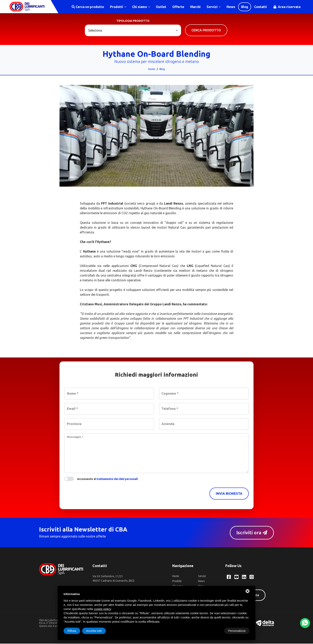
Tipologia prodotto (133, 21)
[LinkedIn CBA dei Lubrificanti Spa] (244, 577)
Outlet (161, 7)
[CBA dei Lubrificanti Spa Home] (28, 7)
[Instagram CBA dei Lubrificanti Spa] (252, 577)
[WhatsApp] (305, 623)
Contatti (261, 7)
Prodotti (118, 7)
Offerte (178, 7)
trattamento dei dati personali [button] (117, 479)
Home (152, 69)
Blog (245, 7)
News (231, 7)
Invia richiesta (229, 494)
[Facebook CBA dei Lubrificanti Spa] (229, 577)
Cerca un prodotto (88, 7)
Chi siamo (141, 7)
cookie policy (102, 609)
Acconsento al (107, 479)
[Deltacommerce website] (265, 623)
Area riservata (287, 7)
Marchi (195, 7)
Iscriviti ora (251, 533)
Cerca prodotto (206, 31)
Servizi (214, 7)
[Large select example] (133, 31)
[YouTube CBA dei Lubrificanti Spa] (236, 577)
